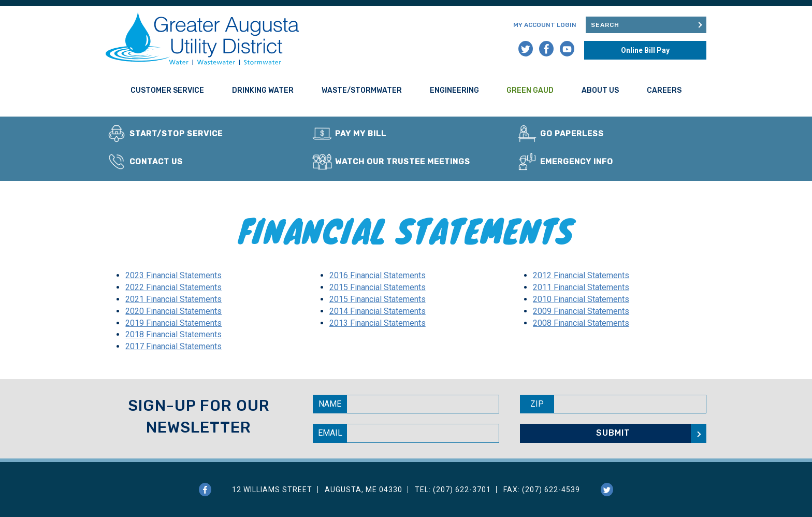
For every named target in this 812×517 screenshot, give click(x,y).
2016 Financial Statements (378, 275)
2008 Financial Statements (581, 323)
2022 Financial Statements (173, 287)
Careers (664, 90)
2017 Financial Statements (173, 346)
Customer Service (167, 90)
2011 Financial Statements (581, 287)
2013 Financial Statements (378, 323)
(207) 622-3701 (462, 490)
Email (330, 433)
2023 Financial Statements (173, 275)
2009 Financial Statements (581, 311)
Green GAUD (530, 90)
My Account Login (545, 25)
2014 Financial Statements (378, 311)
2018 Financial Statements (173, 334)
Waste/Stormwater (362, 90)
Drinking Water (263, 90)
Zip (537, 404)
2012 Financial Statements (581, 275)
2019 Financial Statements (173, 323)
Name (330, 404)
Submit (699, 25)
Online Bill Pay (645, 50)
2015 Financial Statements (378, 287)
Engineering (454, 90)
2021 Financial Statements (173, 299)
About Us (600, 90)
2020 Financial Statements (173, 311)
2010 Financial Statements (581, 299)
